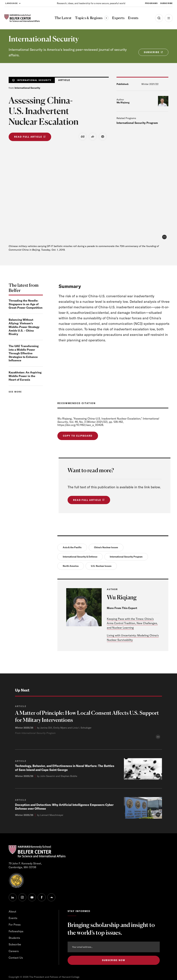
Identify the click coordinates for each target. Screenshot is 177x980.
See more (15, 392)
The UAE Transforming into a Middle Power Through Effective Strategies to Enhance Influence (24, 354)
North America (71, 568)
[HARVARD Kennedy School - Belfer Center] (22, 18)
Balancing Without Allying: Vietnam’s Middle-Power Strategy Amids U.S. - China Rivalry (24, 327)
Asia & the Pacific (72, 549)
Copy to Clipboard (78, 436)
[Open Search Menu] (159, 18)
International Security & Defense (80, 558)
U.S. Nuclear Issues (101, 568)
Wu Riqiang (123, 102)
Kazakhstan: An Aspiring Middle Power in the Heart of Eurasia (25, 376)
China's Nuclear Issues (106, 549)
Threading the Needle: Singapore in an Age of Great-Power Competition (26, 305)
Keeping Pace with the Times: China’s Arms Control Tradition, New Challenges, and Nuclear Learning (132, 625)
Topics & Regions (92, 18)
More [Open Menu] (169, 18)
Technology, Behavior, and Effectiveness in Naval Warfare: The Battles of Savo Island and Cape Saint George (60, 854)
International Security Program (137, 123)
